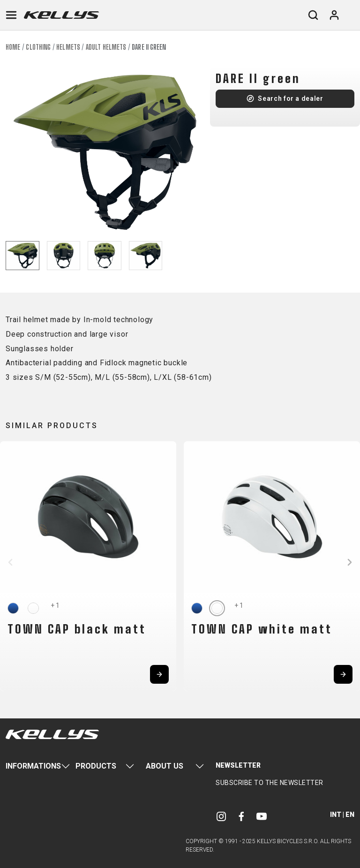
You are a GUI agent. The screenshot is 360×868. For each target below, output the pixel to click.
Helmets (68, 47)
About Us (165, 766)
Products (96, 766)
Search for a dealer (290, 98)
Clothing (38, 47)
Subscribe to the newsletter (270, 783)
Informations (33, 766)
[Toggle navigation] (11, 15)
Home (13, 47)
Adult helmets (106, 47)
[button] (10, 562)
